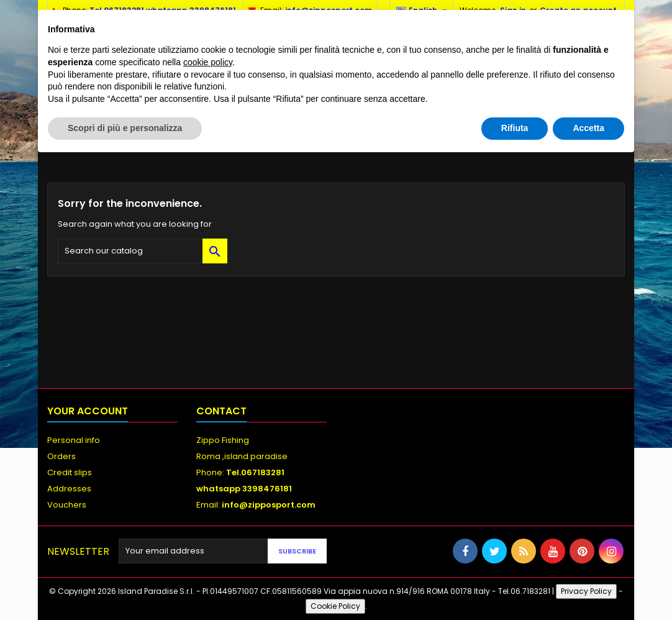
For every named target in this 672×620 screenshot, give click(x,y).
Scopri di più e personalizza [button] (125, 128)
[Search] (143, 251)
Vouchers (67, 505)
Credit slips (70, 472)
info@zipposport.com (269, 505)
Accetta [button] (588, 128)
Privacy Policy (586, 591)
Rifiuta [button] (515, 128)
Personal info (74, 440)
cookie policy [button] (208, 62)
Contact (221, 411)
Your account (88, 411)
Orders (61, 456)
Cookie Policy (335, 606)
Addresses (69, 489)
